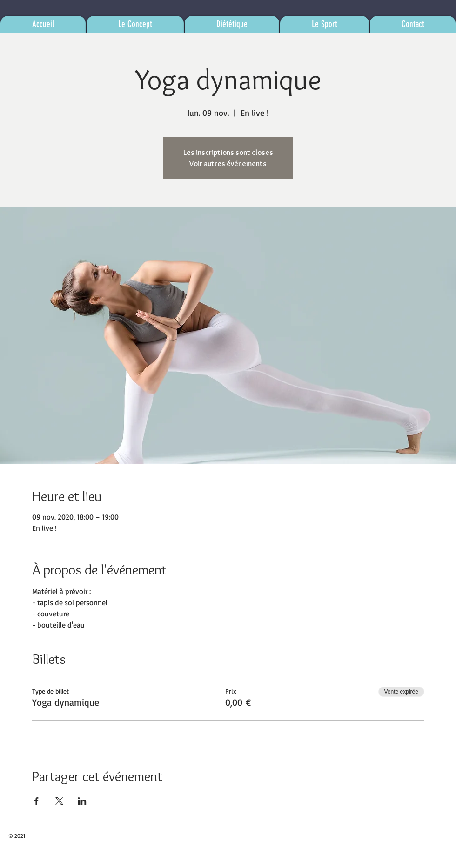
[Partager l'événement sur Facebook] (37, 801)
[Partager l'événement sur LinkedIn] (82, 801)
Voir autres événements (228, 164)
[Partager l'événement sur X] (59, 801)
